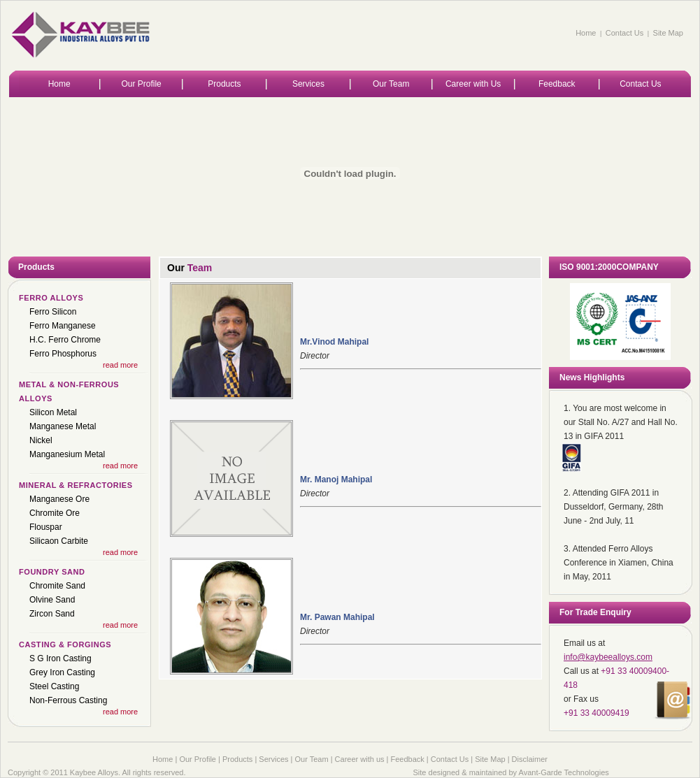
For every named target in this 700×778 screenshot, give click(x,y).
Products (224, 84)
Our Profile (141, 84)
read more (120, 365)
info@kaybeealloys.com (608, 657)
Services (308, 84)
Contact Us (624, 33)
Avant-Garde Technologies (564, 772)
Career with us (360, 759)
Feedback (557, 84)
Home (586, 33)
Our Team (391, 84)
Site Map (668, 33)
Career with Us (473, 84)
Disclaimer (530, 759)
